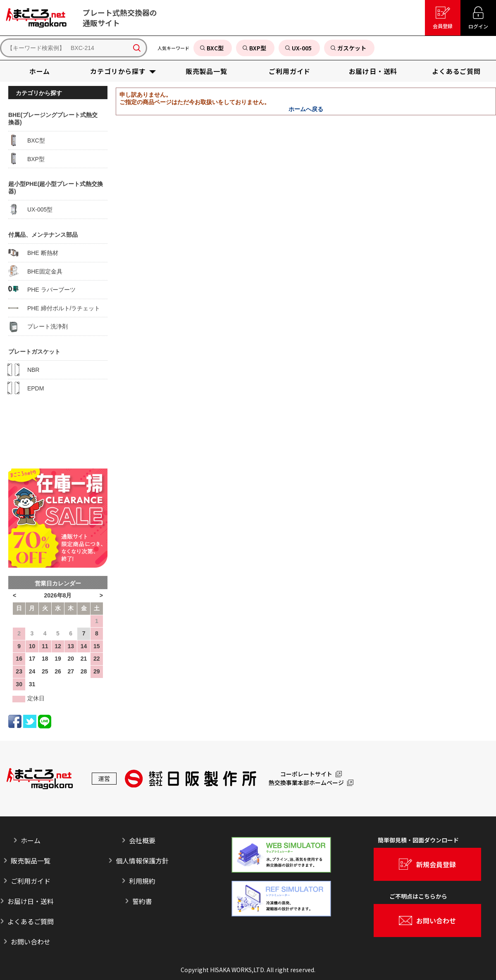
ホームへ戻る (306, 109)
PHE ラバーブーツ (42, 290)
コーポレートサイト (306, 774)
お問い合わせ (31, 942)
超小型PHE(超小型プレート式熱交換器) (56, 188)
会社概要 (142, 840)
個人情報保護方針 (142, 861)
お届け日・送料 (31, 901)
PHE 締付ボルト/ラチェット (54, 308)
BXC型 (27, 140)
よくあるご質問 (31, 921)
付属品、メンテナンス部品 (43, 235)
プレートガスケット (34, 352)
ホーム (31, 840)
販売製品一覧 (31, 861)
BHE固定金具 (35, 271)
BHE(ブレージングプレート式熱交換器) (53, 119)
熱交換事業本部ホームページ (306, 783)
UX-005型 (30, 209)
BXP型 (26, 159)
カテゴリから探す (39, 93)
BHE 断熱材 (33, 253)
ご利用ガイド (31, 881)
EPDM (26, 388)
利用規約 (142, 881)
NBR (24, 370)
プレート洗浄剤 (38, 326)
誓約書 (142, 901)
